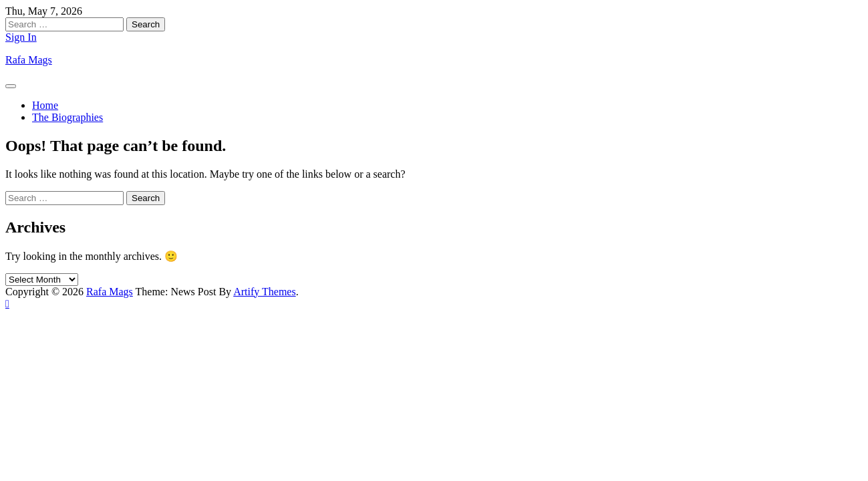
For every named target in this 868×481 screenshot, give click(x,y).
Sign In (21, 37)
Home (45, 105)
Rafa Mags (29, 60)
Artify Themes (264, 292)
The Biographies (67, 117)
